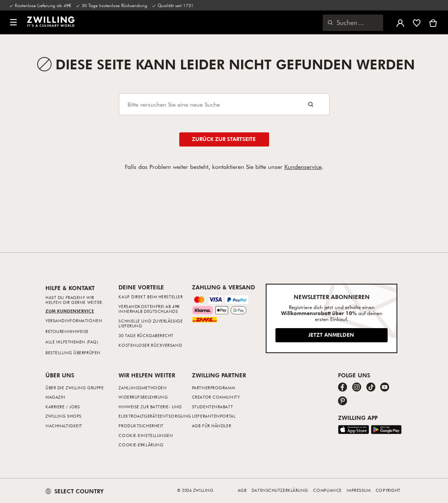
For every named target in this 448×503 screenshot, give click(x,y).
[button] (13, 23)
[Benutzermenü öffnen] (400, 22)
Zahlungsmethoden (143, 388)
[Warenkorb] (433, 22)
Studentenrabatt (212, 407)
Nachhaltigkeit (64, 426)
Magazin (56, 397)
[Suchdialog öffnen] (353, 23)
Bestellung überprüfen (73, 353)
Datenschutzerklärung (280, 490)
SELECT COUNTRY (75, 491)
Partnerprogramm (213, 388)
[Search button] (311, 104)
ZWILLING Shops (64, 416)
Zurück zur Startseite (224, 139)
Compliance (327, 490)
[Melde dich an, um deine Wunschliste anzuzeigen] (417, 22)
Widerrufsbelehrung (143, 397)
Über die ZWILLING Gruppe (75, 388)
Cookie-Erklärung (141, 445)
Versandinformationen (74, 320)
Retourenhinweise (67, 331)
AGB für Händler (212, 426)
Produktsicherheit (141, 426)
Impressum (359, 490)
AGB (242, 490)
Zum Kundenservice (70, 311)
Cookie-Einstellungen (146, 435)
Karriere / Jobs (63, 407)
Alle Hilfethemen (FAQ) (72, 342)
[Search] (224, 104)
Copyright (388, 490)
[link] (51, 22)
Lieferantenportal (214, 416)
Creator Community (216, 397)
